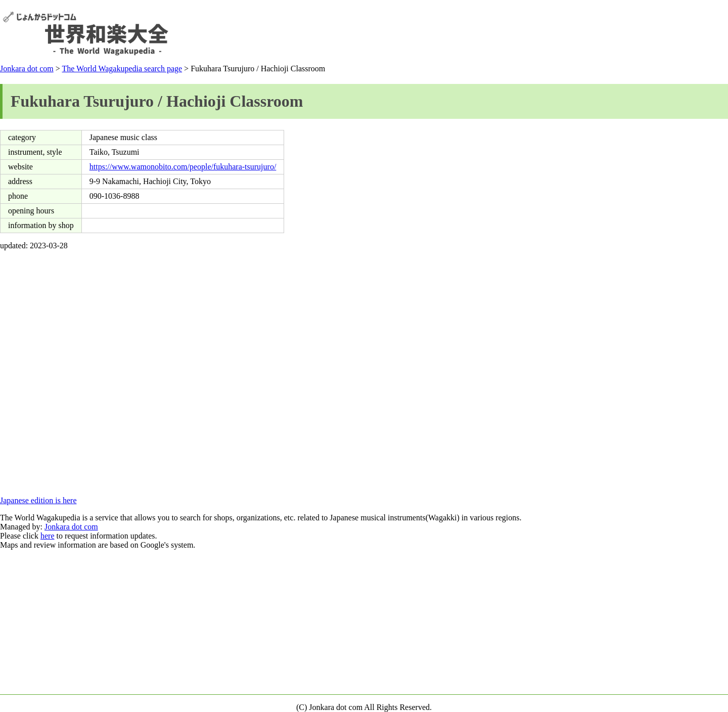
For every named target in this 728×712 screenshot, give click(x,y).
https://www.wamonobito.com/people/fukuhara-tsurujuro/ (183, 167)
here (48, 536)
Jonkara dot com (27, 69)
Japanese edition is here (38, 500)
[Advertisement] (541, 33)
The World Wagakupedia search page (122, 69)
